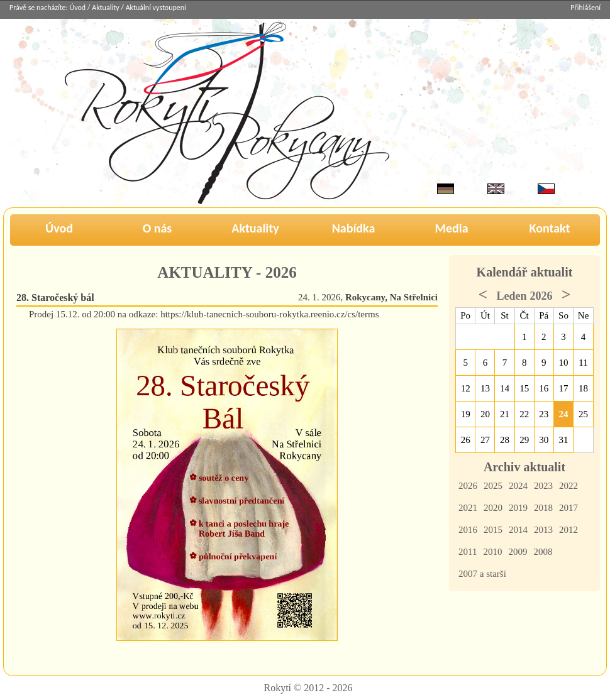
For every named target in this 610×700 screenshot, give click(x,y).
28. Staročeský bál (55, 298)
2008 (543, 552)
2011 (468, 552)
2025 (493, 486)
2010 (492, 552)
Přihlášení (585, 8)
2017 (568, 508)
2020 (493, 508)
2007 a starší (482, 574)
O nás (158, 228)
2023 (543, 486)
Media (451, 228)
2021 (468, 508)
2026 (468, 486)
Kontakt (550, 228)
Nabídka (354, 228)
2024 (518, 486)
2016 (468, 530)
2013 (543, 530)
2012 (568, 530)
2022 (568, 486)
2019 (518, 508)
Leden (511, 296)
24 (564, 414)
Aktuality (105, 8)
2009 (518, 552)
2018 (543, 508)
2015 (493, 530)
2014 (518, 530)
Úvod (78, 8)
